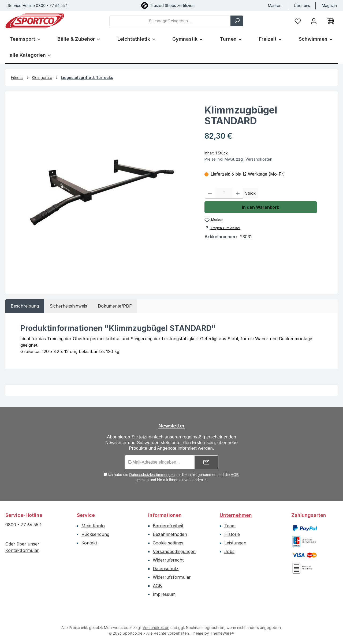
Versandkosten (156, 628)
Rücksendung (95, 534)
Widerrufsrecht (168, 560)
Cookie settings (168, 543)
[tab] (25, 306)
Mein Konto (93, 526)
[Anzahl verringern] (210, 193)
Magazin (329, 5)
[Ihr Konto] (314, 21)
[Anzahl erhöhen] (238, 193)
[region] (102, 190)
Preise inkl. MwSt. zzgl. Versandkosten (238, 159)
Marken (275, 5)
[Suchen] (237, 21)
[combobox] (170, 21)
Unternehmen (236, 515)
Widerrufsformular (172, 577)
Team (230, 526)
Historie (232, 534)
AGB (235, 475)
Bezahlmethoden (170, 534)
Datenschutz (166, 569)
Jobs (229, 551)
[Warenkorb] (330, 21)
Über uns (302, 5)
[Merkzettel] (298, 21)
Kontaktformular (22, 550)
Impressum (164, 594)
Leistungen (235, 543)
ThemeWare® (222, 633)
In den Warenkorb (261, 207)
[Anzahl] (224, 193)
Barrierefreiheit (168, 526)
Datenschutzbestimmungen (152, 475)
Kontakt (89, 543)
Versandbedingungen (174, 551)
